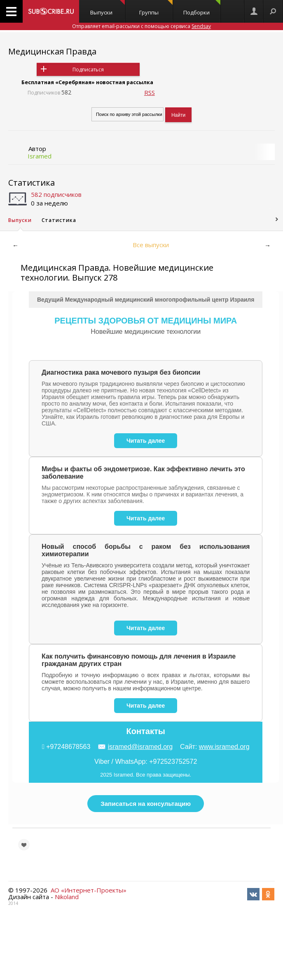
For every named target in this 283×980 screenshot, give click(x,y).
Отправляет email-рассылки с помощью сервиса (141, 26)
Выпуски (108, 8)
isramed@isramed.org (140, 747)
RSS (150, 92)
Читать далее (146, 441)
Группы (156, 8)
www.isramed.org (224, 747)
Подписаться (88, 70)
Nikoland (67, 897)
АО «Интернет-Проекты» (89, 890)
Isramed (40, 156)
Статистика (32, 183)
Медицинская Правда (52, 51)
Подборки (202, 8)
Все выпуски (151, 245)
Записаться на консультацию (146, 804)
